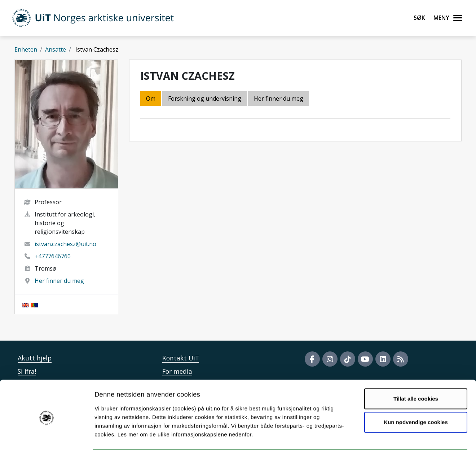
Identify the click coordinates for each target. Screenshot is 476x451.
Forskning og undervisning (205, 98)
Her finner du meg (59, 281)
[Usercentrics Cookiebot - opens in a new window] (47, 437)
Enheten (26, 49)
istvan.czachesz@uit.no (65, 244)
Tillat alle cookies (416, 372)
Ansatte (56, 49)
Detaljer (384, 437)
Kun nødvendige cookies (416, 395)
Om (151, 98)
